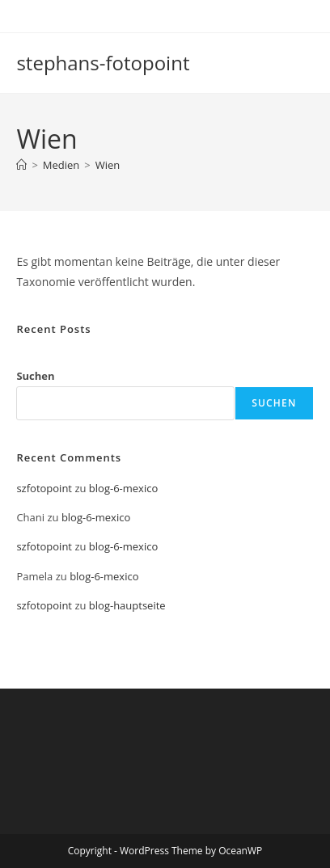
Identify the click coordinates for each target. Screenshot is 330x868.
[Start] (21, 165)
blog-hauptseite (127, 605)
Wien (108, 165)
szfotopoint (44, 488)
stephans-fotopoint (103, 63)
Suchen (35, 376)
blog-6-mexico (123, 488)
